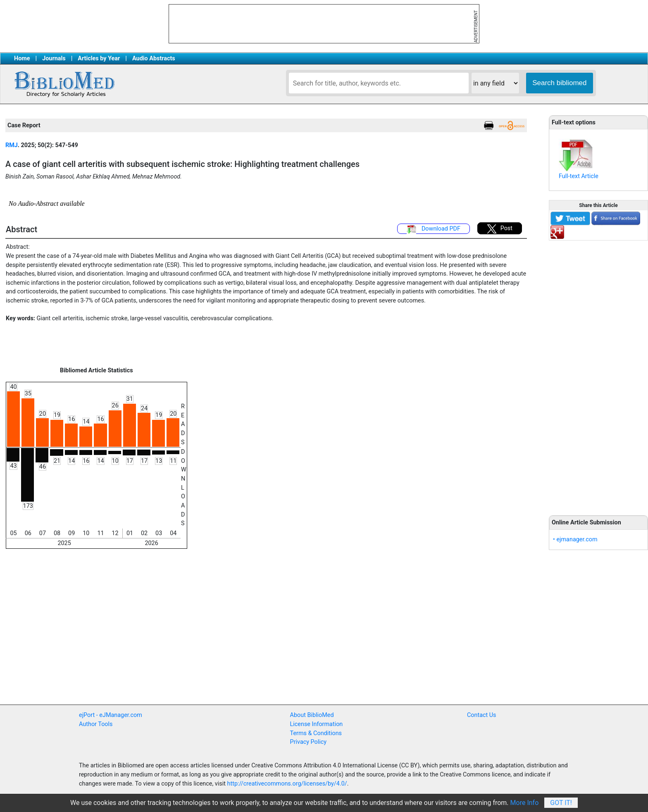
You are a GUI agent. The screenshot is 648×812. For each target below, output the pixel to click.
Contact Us (482, 715)
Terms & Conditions (316, 733)
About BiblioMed (312, 715)
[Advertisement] (598, 373)
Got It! (561, 803)
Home (22, 58)
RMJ (12, 145)
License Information (317, 724)
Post (500, 229)
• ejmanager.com (575, 539)
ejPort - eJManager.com (111, 715)
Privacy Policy (309, 742)
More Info (525, 803)
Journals (54, 58)
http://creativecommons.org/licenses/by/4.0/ (287, 784)
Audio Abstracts (154, 58)
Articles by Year (99, 58)
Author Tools (96, 724)
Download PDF (434, 229)
